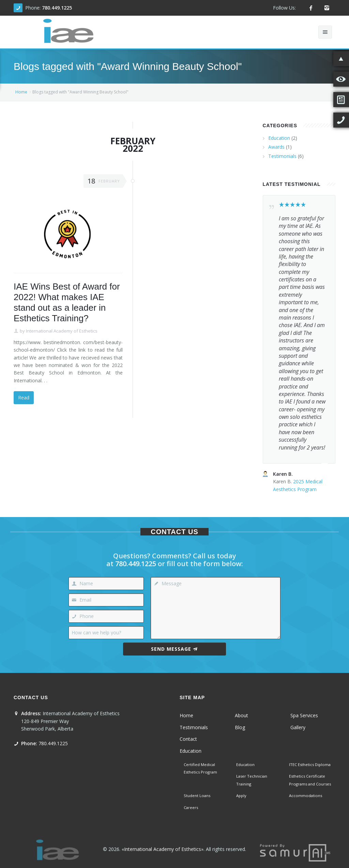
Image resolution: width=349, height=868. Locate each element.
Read (24, 398)
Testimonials (282, 156)
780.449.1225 (57, 8)
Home (21, 92)
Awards (276, 147)
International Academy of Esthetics (62, 331)
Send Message (174, 649)
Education (279, 138)
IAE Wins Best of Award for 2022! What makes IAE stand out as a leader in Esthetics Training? (67, 303)
